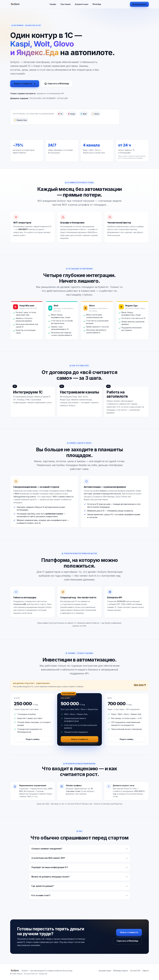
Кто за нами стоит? (41, 895)
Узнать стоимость (25, 84)
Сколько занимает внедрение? (47, 849)
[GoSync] (15, 4)
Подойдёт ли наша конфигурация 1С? (50, 867)
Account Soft (135, 971)
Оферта (146, 971)
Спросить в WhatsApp (57, 84)
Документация (81, 4)
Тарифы (53, 4)
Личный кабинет (139, 4)
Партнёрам (65, 4)
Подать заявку (33, 739)
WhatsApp (97, 4)
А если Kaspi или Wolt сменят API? (48, 858)
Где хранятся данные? (43, 886)
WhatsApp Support (121, 971)
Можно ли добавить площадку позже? (50, 877)
